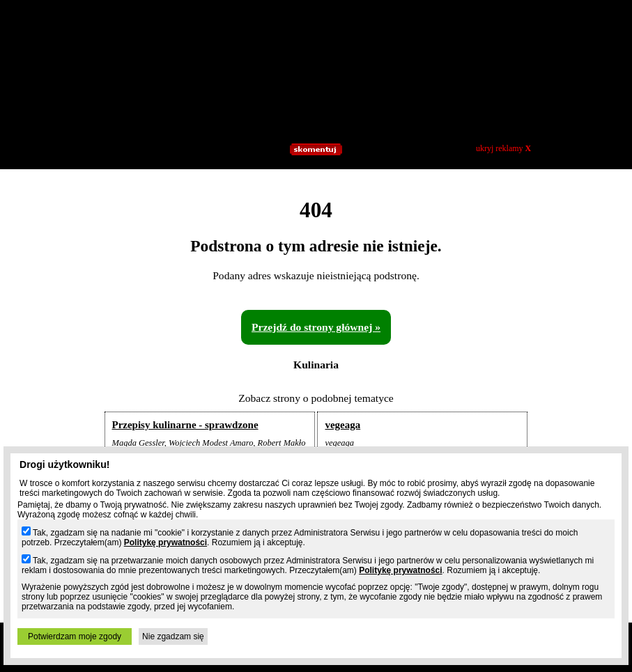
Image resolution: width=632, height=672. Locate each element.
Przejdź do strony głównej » (316, 327)
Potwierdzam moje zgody (75, 636)
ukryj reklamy (503, 148)
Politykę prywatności (165, 542)
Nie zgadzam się (173, 636)
